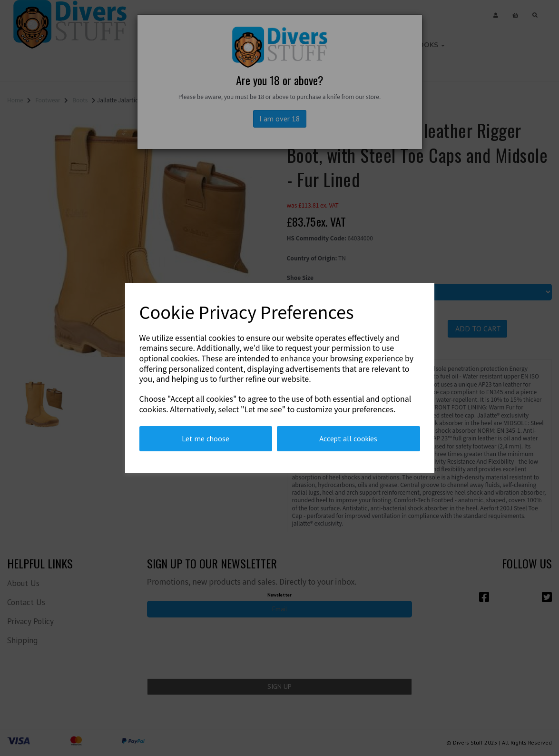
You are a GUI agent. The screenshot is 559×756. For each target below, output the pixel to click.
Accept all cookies (348, 438)
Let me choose (206, 438)
